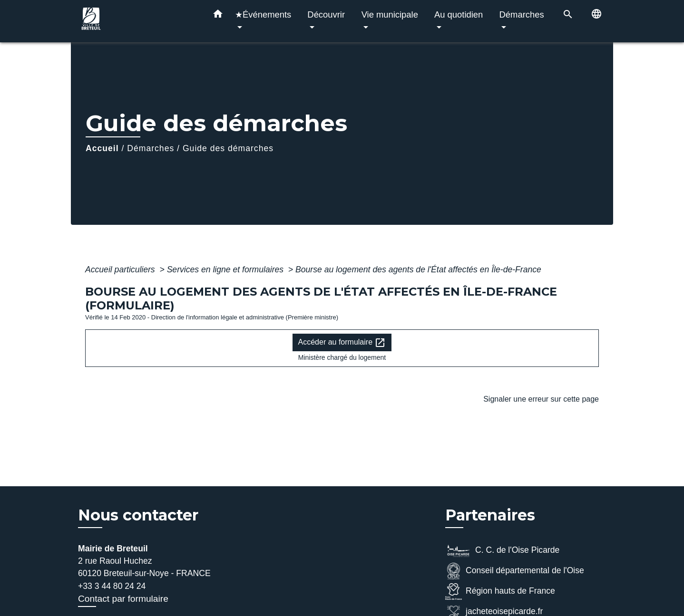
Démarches (151, 148)
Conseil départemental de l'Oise (515, 571)
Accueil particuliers (121, 269)
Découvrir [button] (326, 14)
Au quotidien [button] (459, 14)
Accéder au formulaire (342, 343)
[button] (218, 16)
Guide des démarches (228, 148)
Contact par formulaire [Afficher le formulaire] (123, 599)
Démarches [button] (522, 14)
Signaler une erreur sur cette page (541, 399)
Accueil (102, 148)
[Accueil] (137, 21)
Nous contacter (138, 515)
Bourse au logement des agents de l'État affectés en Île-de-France (418, 269)
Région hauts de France (500, 592)
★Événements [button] (263, 14)
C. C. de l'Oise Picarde (502, 551)
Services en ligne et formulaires (226, 269)
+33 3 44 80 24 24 (112, 586)
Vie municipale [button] (390, 14)
